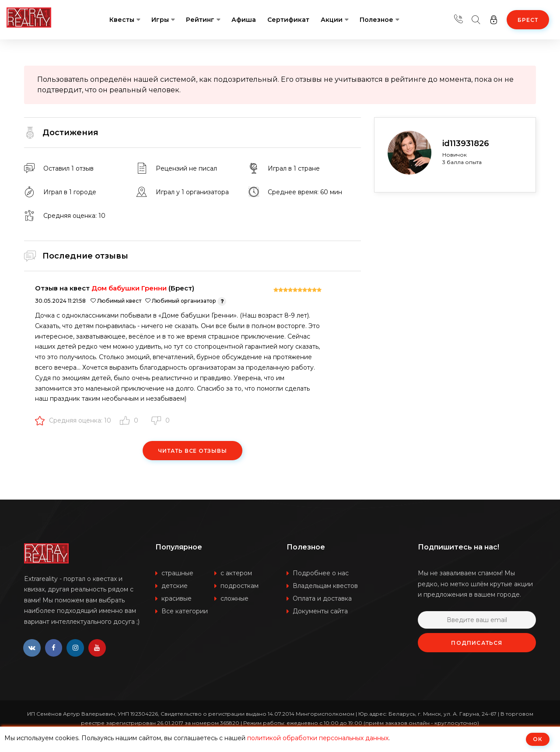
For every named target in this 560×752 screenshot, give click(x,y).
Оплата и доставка (322, 598)
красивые (177, 598)
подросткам (240, 586)
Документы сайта (320, 611)
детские (175, 586)
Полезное (376, 20)
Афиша (244, 20)
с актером (236, 573)
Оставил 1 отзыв (68, 168)
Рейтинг (200, 20)
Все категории (185, 611)
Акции (332, 20)
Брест (528, 20)
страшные (177, 573)
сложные (234, 598)
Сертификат (288, 20)
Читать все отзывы (192, 451)
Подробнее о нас (321, 573)
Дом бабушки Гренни (129, 288)
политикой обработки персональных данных (318, 738)
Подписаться (477, 643)
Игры (160, 20)
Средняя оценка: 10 (73, 420)
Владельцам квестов (325, 586)
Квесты (122, 20)
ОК (538, 739)
